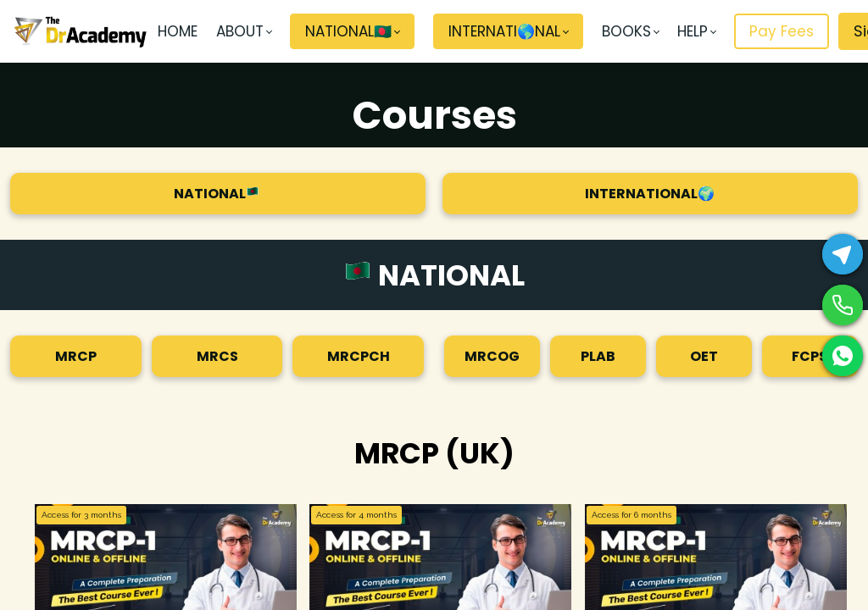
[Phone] (843, 305)
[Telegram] (843, 254)
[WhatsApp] (843, 356)
